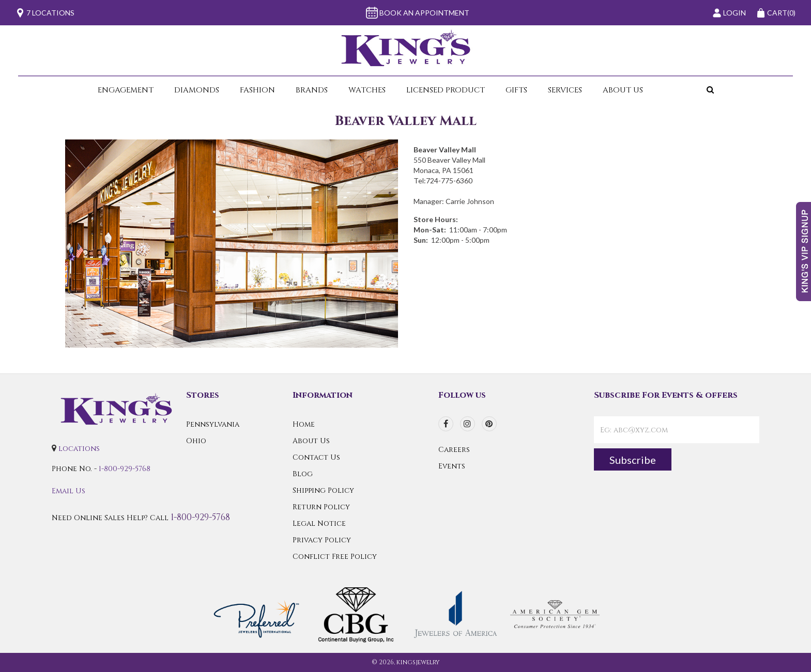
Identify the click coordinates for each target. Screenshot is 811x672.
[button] (684, 90)
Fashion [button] (257, 90)
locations (79, 449)
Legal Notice (319, 523)
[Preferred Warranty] (257, 614)
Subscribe (633, 460)
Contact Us (316, 457)
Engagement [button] (126, 90)
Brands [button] (312, 90)
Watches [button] (367, 90)
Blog (303, 474)
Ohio (196, 441)
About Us (311, 441)
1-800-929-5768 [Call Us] (125, 469)
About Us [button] (623, 90)
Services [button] (565, 90)
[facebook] (446, 424)
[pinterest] (489, 424)
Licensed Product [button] (446, 90)
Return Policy (321, 507)
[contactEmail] (677, 430)
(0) (776, 13)
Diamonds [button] (197, 90)
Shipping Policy (323, 490)
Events (452, 466)
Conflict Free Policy (335, 557)
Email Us (68, 491)
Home (304, 424)
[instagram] (468, 424)
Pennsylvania (213, 424)
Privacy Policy (322, 540)
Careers (454, 450)
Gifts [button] (516, 90)
